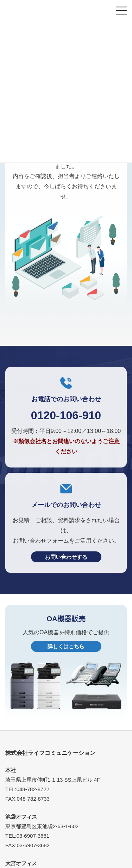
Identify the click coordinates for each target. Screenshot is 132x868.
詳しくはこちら (66, 646)
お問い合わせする (66, 557)
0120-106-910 (66, 415)
